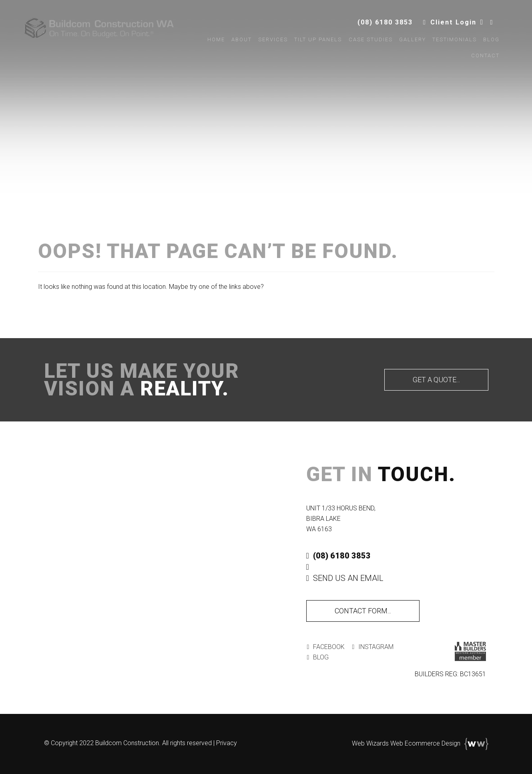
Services (270, 43)
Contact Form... (363, 611)
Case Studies (367, 43)
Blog (488, 43)
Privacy (227, 743)
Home (213, 43)
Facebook (325, 647)
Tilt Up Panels (315, 43)
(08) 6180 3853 (376, 25)
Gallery (409, 43)
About (238, 43)
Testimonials (451, 43)
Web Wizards (370, 743)
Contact (482, 59)
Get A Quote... (436, 380)
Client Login (444, 25)
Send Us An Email (345, 578)
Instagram (370, 647)
